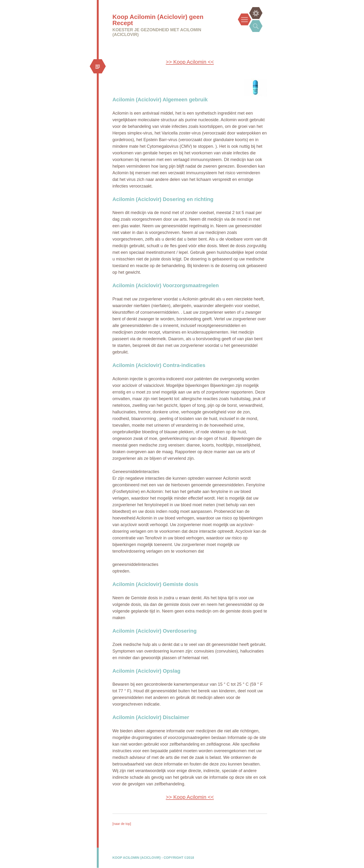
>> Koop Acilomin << (190, 62)
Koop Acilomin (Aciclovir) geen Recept (158, 20)
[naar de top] (122, 824)
